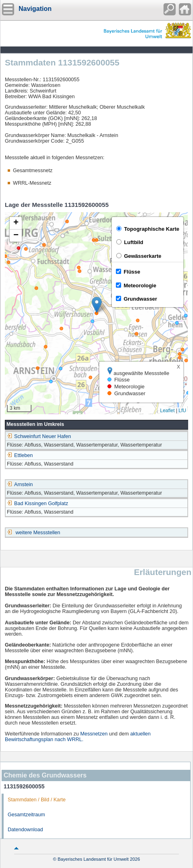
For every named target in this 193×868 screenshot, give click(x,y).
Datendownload (25, 830)
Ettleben (20, 455)
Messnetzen (94, 734)
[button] (97, 305)
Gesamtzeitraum (26, 815)
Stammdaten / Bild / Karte (37, 800)
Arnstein (20, 485)
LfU (182, 411)
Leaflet (167, 411)
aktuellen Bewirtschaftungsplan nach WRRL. (78, 737)
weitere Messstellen (38, 533)
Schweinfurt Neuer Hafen (39, 436)
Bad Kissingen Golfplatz (38, 504)
